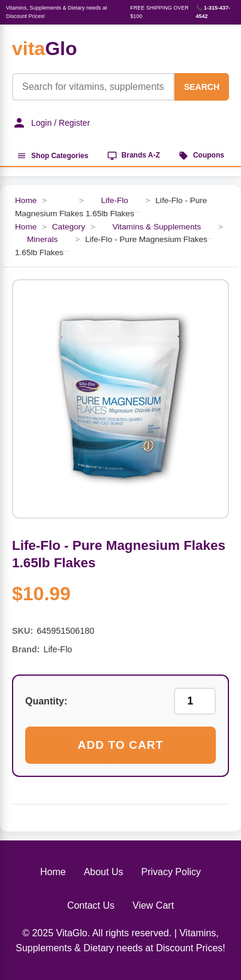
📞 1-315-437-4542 (213, 12)
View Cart (153, 905)
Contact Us (91, 905)
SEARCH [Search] (202, 87)
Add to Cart (121, 745)
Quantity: (46, 701)
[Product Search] (93, 87)
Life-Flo (114, 200)
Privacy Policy (171, 872)
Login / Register (51, 123)
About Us (104, 872)
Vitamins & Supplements (156, 227)
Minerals (42, 239)
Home (26, 200)
